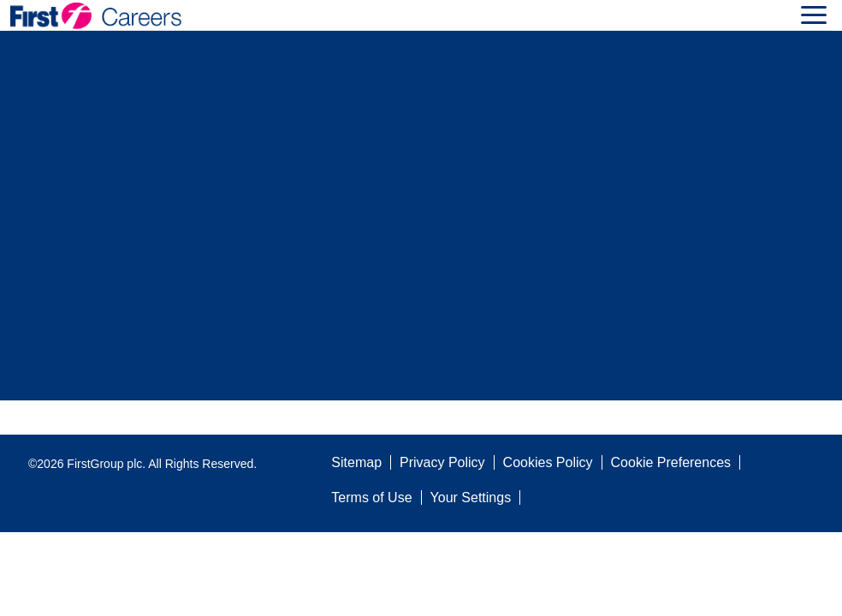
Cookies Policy (548, 462)
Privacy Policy (442, 462)
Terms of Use (371, 498)
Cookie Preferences (671, 462)
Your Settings (471, 498)
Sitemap (356, 462)
